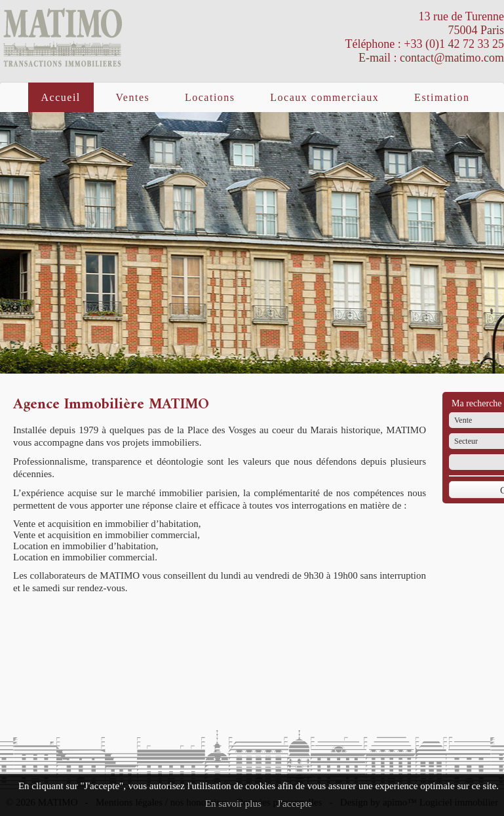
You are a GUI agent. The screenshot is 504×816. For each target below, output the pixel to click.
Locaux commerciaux (324, 97)
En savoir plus (233, 804)
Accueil (61, 97)
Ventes (133, 97)
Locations (210, 97)
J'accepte (295, 804)
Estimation (442, 97)
